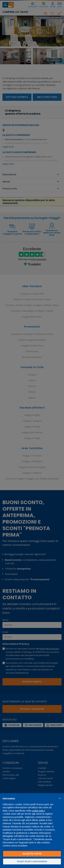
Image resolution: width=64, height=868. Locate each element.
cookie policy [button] (38, 811)
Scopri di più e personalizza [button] (32, 861)
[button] (60, 798)
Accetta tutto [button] (32, 854)
